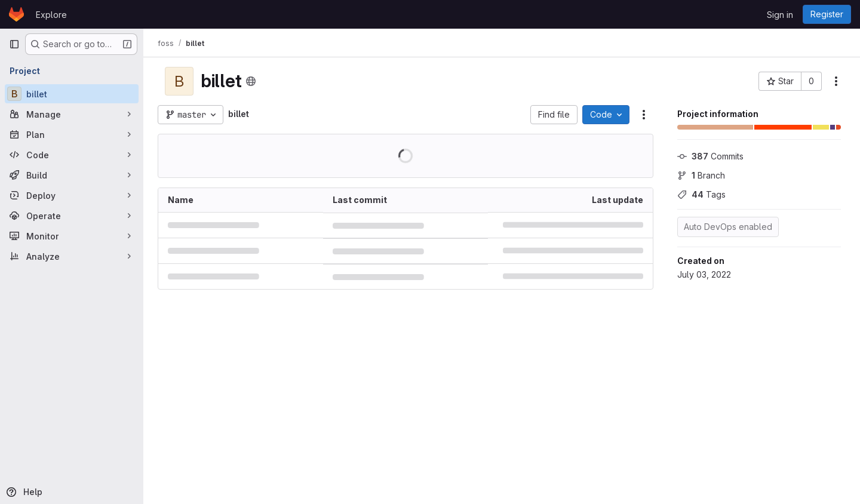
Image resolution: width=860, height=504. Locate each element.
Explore (51, 15)
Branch (701, 175)
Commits (710, 156)
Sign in (780, 15)
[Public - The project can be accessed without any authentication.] (251, 81)
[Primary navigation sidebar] (14, 44)
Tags (701, 194)
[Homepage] (16, 14)
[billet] (72, 94)
